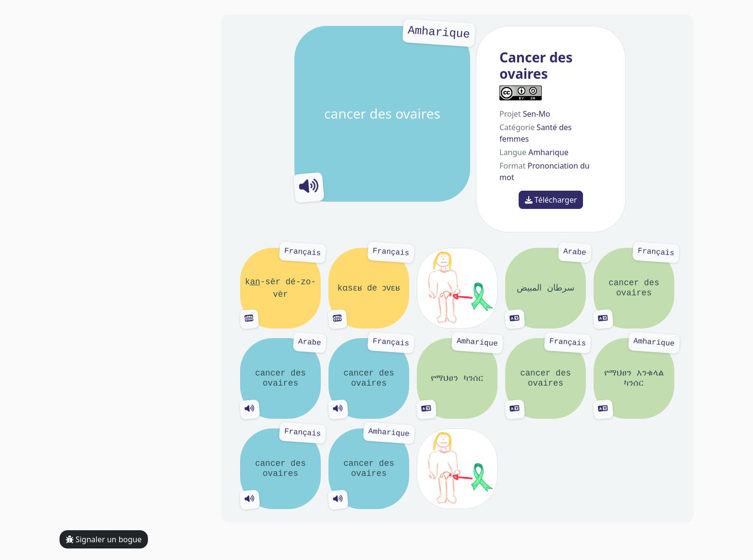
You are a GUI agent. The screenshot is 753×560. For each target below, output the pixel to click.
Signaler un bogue (104, 539)
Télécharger (551, 200)
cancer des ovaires (382, 114)
